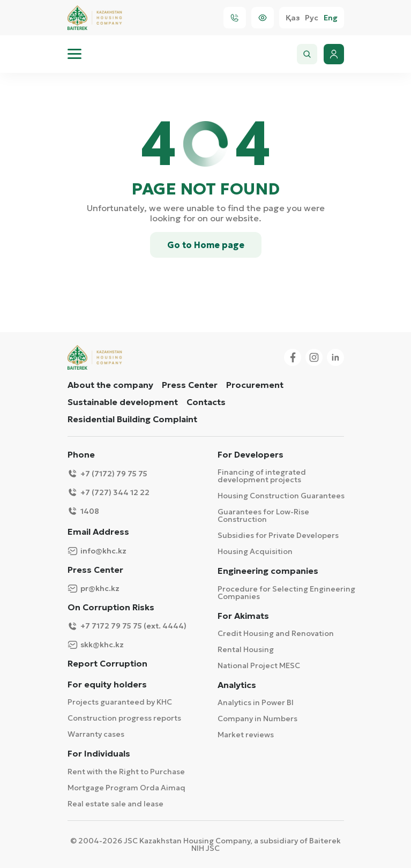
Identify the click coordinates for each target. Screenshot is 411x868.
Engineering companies (268, 571)
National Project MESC (259, 665)
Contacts (206, 402)
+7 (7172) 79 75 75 (107, 473)
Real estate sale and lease (115, 804)
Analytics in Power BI (256, 702)
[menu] (74, 54)
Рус (312, 18)
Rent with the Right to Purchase (126, 772)
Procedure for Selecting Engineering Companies (286, 593)
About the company (110, 385)
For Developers (251, 455)
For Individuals (99, 754)
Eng (331, 18)
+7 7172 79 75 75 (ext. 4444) (127, 626)
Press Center (190, 385)
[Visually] (263, 18)
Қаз (293, 18)
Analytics (237, 685)
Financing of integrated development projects (262, 476)
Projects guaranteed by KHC (120, 702)
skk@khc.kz (96, 645)
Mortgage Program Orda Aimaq (126, 788)
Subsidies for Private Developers (278, 535)
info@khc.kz (97, 551)
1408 (83, 511)
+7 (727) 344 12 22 (109, 492)
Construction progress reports (124, 718)
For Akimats (243, 616)
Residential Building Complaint (132, 419)
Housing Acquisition (255, 551)
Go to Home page (206, 245)
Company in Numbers (257, 719)
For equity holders (107, 684)
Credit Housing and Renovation (276, 633)
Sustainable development (123, 402)
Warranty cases (96, 734)
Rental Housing (246, 649)
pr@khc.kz (94, 589)
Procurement (255, 385)
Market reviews (246, 735)
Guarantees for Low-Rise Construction (263, 515)
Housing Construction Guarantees (281, 496)
